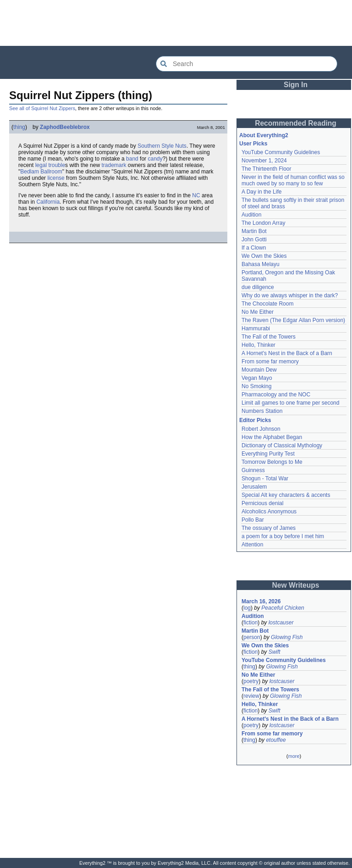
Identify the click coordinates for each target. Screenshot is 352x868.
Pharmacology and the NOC (276, 395)
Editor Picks (255, 420)
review (251, 696)
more (294, 756)
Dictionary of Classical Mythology (282, 445)
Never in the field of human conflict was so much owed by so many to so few (293, 180)
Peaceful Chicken (283, 608)
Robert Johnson (261, 429)
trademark (114, 165)
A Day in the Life (261, 192)
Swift (275, 652)
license (56, 178)
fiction (250, 623)
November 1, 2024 (264, 161)
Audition (251, 215)
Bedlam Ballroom (41, 172)
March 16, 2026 (261, 601)
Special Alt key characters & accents (286, 495)
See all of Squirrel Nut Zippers (42, 108)
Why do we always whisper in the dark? (290, 295)
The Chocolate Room (267, 304)
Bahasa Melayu (261, 264)
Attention (252, 545)
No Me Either (258, 312)
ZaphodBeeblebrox (65, 127)
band (132, 159)
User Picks (253, 144)
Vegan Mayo (257, 378)
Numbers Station (262, 411)
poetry (251, 681)
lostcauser (281, 623)
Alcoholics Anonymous (269, 512)
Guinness (253, 470)
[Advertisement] (176, 23)
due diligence (258, 287)
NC (196, 195)
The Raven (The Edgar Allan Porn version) (293, 320)
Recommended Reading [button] (296, 123)
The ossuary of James (269, 528)
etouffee (276, 740)
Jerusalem (254, 487)
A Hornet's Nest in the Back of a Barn (287, 353)
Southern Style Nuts (162, 146)
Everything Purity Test (268, 454)
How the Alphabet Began (272, 437)
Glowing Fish (287, 637)
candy (155, 159)
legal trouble (50, 165)
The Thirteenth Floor (267, 169)
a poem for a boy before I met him (283, 536)
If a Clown (254, 248)
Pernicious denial (262, 503)
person (252, 637)
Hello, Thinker (258, 345)
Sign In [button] (296, 85)
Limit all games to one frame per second (290, 403)
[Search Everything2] (247, 64)
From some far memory (270, 362)
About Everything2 (264, 135)
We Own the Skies (264, 256)
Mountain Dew (259, 370)
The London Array (263, 223)
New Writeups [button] (296, 585)
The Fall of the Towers (269, 337)
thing (19, 127)
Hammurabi (256, 328)
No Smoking (256, 386)
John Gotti (254, 239)
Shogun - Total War (265, 479)
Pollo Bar (253, 520)
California (48, 202)
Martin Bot (254, 231)
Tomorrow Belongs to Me (272, 462)
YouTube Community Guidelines (281, 152)
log (247, 608)
